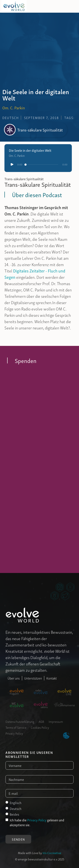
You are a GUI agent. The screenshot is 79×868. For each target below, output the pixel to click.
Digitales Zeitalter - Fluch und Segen (35, 274)
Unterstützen (33, 678)
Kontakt (52, 678)
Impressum (56, 721)
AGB (41, 721)
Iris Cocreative (52, 853)
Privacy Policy (14, 733)
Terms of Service (16, 727)
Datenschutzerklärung (20, 721)
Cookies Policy (40, 727)
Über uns (14, 678)
